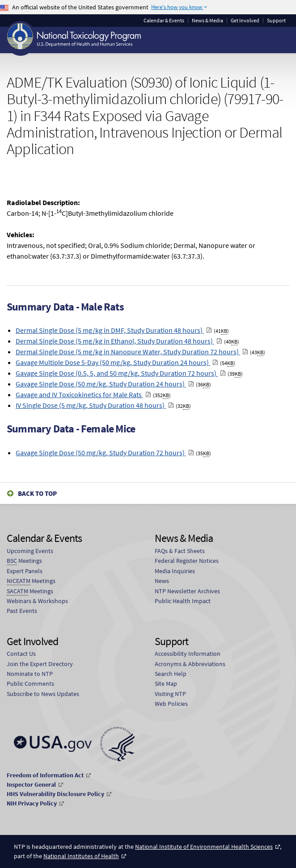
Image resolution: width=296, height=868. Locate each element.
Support (276, 21)
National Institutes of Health (81, 856)
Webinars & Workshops (37, 601)
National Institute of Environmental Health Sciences (204, 847)
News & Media (207, 21)
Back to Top (37, 493)
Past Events (22, 611)
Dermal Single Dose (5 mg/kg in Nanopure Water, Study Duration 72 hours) (128, 352)
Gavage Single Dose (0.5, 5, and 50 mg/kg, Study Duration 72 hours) (117, 373)
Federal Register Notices (187, 561)
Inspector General (31, 784)
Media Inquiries (175, 571)
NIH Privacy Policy (32, 803)
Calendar (164, 21)
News (162, 581)
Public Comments (30, 683)
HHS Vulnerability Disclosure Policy (55, 794)
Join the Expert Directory (40, 664)
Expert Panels (25, 571)
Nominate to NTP (30, 674)
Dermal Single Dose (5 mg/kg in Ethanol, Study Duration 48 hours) (115, 341)
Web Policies (171, 704)
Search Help (171, 674)
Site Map (166, 683)
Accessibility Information (188, 654)
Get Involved (245, 21)
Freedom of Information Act (45, 775)
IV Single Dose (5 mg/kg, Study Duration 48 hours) (91, 405)
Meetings (24, 561)
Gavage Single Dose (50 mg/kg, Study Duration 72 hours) (101, 453)
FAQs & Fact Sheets (180, 551)
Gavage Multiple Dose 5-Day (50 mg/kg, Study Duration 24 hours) (113, 362)
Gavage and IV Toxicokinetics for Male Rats (79, 394)
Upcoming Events (30, 551)
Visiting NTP (170, 694)
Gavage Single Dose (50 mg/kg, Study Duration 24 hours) (101, 384)
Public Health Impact (183, 601)
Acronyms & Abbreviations (190, 664)
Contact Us (21, 654)
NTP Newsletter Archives (187, 591)
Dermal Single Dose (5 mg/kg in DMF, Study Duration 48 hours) (110, 330)
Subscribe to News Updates (43, 694)
